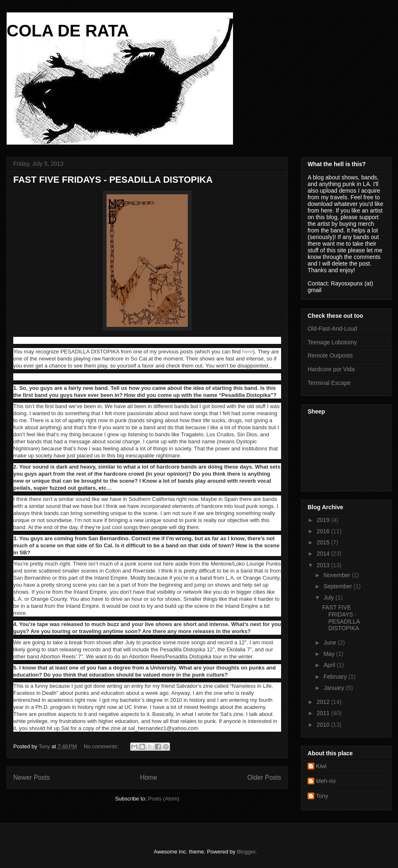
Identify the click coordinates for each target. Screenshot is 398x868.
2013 (324, 565)
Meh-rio (326, 781)
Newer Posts (32, 777)
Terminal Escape (329, 383)
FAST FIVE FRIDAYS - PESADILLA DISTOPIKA (113, 180)
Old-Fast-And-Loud (332, 329)
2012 (324, 702)
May (330, 654)
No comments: (102, 746)
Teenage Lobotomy (332, 342)
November (337, 575)
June (330, 643)
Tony (322, 796)
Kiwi (321, 766)
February (336, 677)
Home (149, 777)
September (338, 586)
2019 (324, 520)
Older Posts (264, 777)
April (330, 665)
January (335, 688)
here (248, 352)
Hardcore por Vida (331, 369)
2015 (324, 542)
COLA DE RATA (68, 31)
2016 (324, 531)
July (329, 597)
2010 (324, 725)
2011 (324, 713)
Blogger (246, 852)
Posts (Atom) (164, 799)
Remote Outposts (330, 355)
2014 (324, 554)
